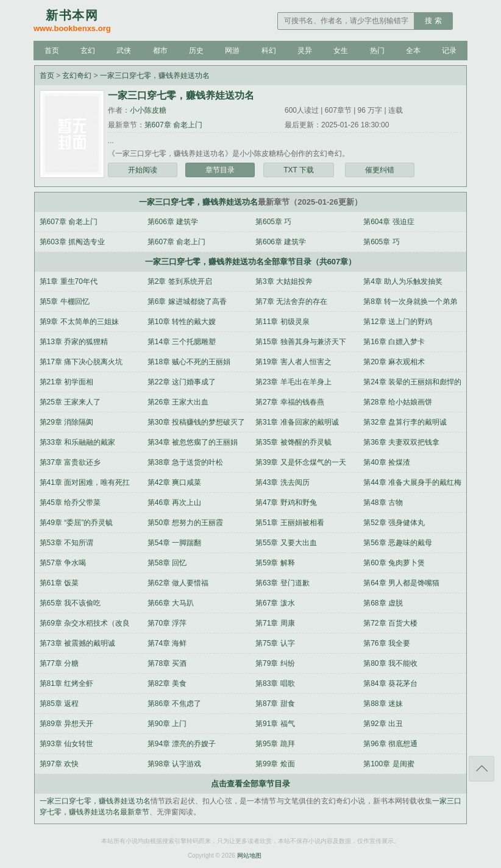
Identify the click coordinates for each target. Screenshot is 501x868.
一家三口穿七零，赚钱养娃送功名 (155, 76)
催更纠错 (380, 170)
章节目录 (220, 170)
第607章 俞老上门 (173, 125)
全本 (413, 51)
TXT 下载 (299, 170)
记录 (449, 51)
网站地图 (249, 856)
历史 (196, 51)
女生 (341, 51)
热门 (377, 51)
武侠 (124, 51)
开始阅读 (143, 170)
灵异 (305, 51)
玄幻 (88, 51)
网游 (232, 51)
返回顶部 (481, 769)
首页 (52, 51)
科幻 (269, 51)
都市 (160, 51)
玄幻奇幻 (77, 76)
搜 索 (433, 21)
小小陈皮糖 (148, 110)
